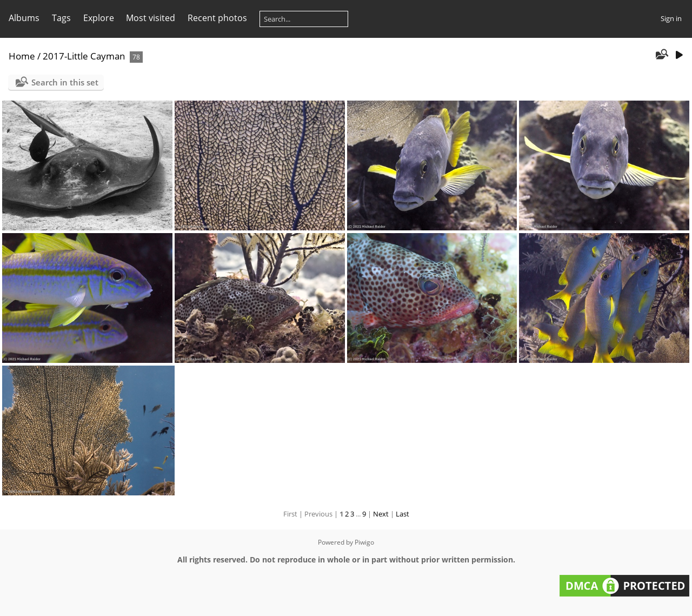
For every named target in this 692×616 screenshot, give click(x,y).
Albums (24, 18)
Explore (99, 18)
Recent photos (217, 18)
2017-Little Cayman (84, 56)
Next (381, 514)
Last (402, 514)
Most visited (151, 18)
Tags (61, 18)
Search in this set (65, 82)
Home (22, 56)
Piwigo (364, 542)
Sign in (671, 18)
